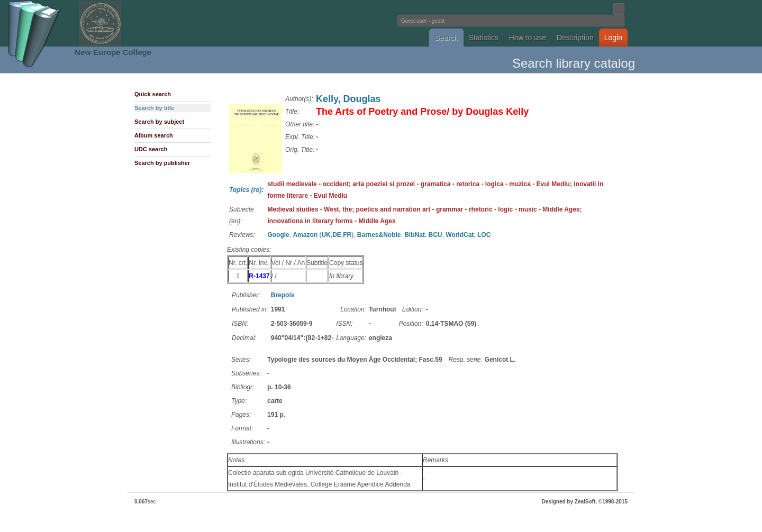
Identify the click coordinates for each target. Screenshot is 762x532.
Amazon (305, 235)
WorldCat (460, 235)
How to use (528, 38)
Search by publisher (162, 163)
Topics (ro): (247, 190)
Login (613, 38)
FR (347, 235)
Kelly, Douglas (348, 99)
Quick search (153, 94)
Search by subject (159, 122)
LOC (484, 235)
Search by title (154, 108)
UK (326, 235)
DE (337, 235)
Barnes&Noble (379, 235)
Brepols (283, 295)
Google (278, 235)
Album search (154, 135)
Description (575, 38)
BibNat (415, 235)
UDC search (151, 149)
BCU (436, 235)
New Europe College (113, 52)
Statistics (484, 38)
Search (446, 38)
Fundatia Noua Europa (207, 23)
